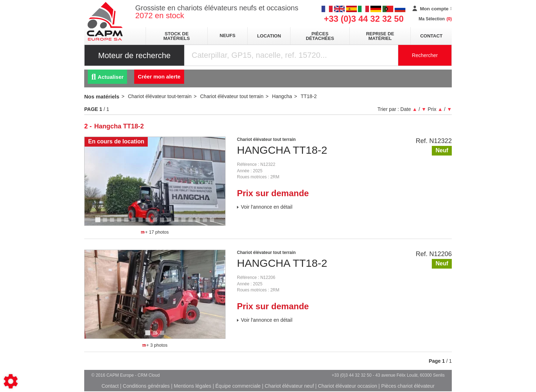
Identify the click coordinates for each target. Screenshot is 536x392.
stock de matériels (177, 36)
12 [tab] (179, 223)
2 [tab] (106, 223)
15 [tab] (200, 223)
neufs (228, 35)
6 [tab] (135, 223)
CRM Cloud (149, 375)
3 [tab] (113, 223)
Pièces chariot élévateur (408, 386)
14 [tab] (193, 223)
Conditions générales (146, 386)
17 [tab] (214, 223)
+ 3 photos (155, 345)
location (269, 36)
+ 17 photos (155, 232)
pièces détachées (320, 36)
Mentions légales (193, 386)
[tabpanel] (155, 181)
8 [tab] (149, 223)
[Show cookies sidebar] (11, 381)
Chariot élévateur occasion (348, 386)
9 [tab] (156, 223)
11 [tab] (172, 223)
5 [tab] (127, 223)
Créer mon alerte (159, 77)
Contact (431, 36)
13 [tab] (186, 223)
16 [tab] (207, 223)
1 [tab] (99, 223)
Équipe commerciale (238, 386)
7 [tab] (142, 223)
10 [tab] (165, 223)
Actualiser (107, 77)
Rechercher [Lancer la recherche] (425, 55)
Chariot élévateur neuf (289, 386)
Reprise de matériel (380, 36)
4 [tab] (120, 223)
